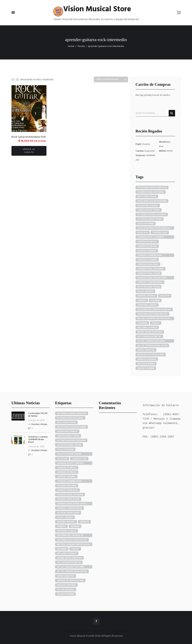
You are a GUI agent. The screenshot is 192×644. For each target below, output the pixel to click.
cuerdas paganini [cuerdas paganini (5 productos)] (147, 260)
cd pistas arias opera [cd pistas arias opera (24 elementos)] (69, 445)
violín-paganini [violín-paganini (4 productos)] (146, 368)
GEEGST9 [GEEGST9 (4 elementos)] (84, 522)
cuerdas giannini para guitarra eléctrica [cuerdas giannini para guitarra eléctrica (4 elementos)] (69, 481)
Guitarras (141, 156)
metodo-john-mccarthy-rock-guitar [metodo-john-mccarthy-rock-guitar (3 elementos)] (74, 544)
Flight (139, 144)
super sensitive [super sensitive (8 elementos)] (66, 576)
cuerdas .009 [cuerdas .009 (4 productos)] (160, 233)
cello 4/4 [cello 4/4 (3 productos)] (143, 233)
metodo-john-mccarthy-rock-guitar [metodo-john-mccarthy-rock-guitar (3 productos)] (154, 319)
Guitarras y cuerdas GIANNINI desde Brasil (38, 440)
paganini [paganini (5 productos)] (142, 323)
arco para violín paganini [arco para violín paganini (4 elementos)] (71, 427)
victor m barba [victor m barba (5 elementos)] (66, 590)
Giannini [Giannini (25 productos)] (155, 301)
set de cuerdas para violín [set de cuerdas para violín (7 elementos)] (72, 571)
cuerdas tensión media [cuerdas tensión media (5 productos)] (150, 282)
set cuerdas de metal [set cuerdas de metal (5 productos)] (149, 337)
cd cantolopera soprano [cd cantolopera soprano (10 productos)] (152, 215)
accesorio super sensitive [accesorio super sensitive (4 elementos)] (72, 413)
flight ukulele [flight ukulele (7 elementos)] (65, 517)
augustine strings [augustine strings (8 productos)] (148, 206)
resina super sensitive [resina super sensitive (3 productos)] (150, 332)
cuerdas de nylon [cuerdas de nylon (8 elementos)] (67, 472)
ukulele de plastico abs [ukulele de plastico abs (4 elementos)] (70, 581)
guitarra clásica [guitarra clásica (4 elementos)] (67, 531)
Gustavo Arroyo (39, 424)
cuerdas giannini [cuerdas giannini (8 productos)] (147, 251)
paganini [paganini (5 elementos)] (62, 549)
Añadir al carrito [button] (29, 151)
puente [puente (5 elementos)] (75, 549)
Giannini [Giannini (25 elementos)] (75, 526)
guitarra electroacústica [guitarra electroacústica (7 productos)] (152, 314)
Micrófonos (165, 142)
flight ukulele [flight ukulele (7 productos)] (145, 291)
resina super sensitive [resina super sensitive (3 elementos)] (69, 558)
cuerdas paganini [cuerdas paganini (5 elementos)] (67, 486)
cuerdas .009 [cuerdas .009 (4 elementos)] (79, 459)
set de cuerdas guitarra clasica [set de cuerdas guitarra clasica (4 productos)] (151, 341)
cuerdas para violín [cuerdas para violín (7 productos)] (149, 273)
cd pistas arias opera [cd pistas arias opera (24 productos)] (150, 219)
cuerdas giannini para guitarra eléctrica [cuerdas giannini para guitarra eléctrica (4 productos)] (150, 255)
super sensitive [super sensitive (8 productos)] (146, 350)
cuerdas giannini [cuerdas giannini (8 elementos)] (66, 477)
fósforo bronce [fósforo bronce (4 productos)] (146, 296)
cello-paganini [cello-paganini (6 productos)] (146, 224)
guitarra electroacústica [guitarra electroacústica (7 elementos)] (72, 540)
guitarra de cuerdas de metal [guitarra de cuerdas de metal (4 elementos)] (70, 535)
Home (71, 46)
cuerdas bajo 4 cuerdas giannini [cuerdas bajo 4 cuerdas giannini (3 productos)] (151, 237)
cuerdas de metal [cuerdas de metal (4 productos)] (147, 242)
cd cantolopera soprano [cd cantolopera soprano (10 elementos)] (71, 440)
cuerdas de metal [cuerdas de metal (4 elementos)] (67, 468)
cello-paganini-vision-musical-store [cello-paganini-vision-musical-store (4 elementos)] (69, 454)
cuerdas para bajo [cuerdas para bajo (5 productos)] (148, 264)
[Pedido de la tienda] (111, 79)
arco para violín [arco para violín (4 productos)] (147, 197)
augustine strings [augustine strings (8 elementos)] (67, 431)
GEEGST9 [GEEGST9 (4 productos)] (165, 296)
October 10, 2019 (36, 447)
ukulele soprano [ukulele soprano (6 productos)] (147, 359)
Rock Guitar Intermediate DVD (29, 137)
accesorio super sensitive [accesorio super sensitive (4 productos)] (152, 188)
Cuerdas (140, 151)
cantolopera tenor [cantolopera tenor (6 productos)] (149, 210)
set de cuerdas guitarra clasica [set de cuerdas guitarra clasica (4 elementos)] (71, 567)
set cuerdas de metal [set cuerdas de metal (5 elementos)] (69, 562)
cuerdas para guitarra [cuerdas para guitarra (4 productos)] (151, 269)
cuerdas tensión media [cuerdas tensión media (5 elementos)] (69, 508)
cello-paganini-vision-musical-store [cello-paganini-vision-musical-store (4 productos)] (154, 228)
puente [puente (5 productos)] (156, 323)
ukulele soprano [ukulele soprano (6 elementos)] (66, 585)
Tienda (81, 46)
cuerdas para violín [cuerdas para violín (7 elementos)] (68, 499)
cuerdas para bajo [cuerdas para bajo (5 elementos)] (67, 490)
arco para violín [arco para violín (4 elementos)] (66, 422)
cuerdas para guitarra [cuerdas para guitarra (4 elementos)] (70, 495)
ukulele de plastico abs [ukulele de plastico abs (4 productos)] (151, 355)
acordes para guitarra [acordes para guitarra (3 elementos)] (70, 418)
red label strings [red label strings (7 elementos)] (67, 553)
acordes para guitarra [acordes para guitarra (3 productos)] (151, 192)
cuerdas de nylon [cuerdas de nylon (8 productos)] (147, 246)
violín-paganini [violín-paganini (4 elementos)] (65, 594)
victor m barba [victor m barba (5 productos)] (146, 364)
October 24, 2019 (36, 420)
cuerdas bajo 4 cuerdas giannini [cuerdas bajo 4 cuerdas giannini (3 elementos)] (70, 463)
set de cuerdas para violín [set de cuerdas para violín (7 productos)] (152, 346)
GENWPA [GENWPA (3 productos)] (142, 301)
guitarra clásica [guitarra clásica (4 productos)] (147, 305)
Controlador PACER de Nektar (38, 415)
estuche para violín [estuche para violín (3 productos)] (149, 287)
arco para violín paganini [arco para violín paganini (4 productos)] (152, 201)
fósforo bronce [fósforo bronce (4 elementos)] (66, 522)
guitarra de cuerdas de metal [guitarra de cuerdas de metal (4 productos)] (154, 310)
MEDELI (163, 151)
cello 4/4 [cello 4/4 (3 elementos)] (62, 459)
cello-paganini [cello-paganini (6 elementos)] (65, 449)
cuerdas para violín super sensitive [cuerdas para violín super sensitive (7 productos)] (152, 278)
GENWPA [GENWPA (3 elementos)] (61, 526)
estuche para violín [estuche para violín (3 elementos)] (68, 513)
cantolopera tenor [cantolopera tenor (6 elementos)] (68, 436)
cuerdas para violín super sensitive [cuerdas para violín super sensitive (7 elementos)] (72, 504)
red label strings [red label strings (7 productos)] (147, 328)
